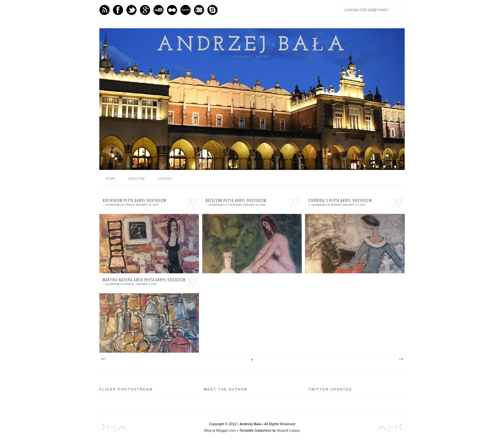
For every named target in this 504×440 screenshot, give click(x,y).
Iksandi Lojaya (288, 430)
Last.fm (185, 10)
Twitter (131, 10)
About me (137, 179)
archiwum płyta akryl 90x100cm (134, 200)
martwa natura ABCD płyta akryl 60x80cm (144, 280)
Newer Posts (104, 359)
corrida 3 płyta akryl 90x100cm (340, 200)
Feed (104, 10)
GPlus (145, 10)
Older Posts (401, 359)
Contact (166, 179)
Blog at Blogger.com (220, 430)
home (111, 179)
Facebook (118, 10)
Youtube (158, 10)
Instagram (199, 10)
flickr (172, 10)
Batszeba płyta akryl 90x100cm (236, 200)
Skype (212, 10)
